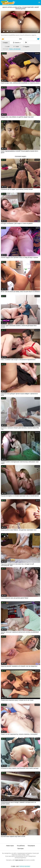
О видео (5, 43)
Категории (21, 848)
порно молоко (19, 860)
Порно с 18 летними (15, 49)
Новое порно (10, 846)
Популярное (31, 846)
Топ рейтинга (21, 846)
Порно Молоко (25, 866)
